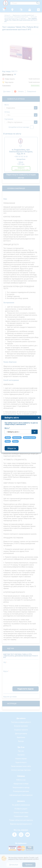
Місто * (7, 413)
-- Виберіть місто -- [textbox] (13, 417)
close (39, 403)
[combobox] (21, 417)
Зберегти (12, 433)
